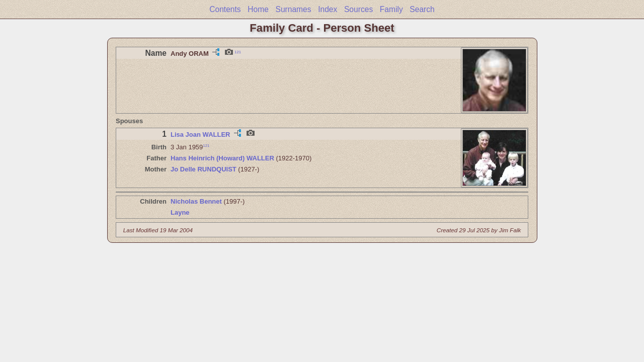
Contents (225, 9)
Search (422, 9)
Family (391, 9)
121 (238, 52)
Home (258, 9)
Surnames (293, 9)
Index (328, 9)
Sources (358, 9)
